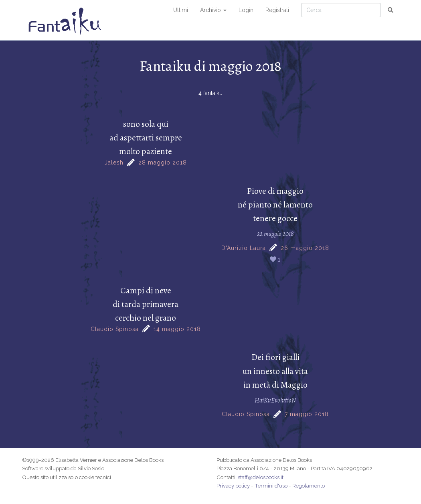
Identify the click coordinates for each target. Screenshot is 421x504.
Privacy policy (233, 486)
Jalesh (114, 163)
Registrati (277, 10)
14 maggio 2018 (177, 329)
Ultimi (181, 10)
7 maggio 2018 (307, 414)
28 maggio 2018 (163, 163)
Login (246, 10)
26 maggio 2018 (305, 248)
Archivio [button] (213, 10)
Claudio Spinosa (115, 329)
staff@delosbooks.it (261, 477)
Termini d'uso (271, 486)
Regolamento (309, 486)
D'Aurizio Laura (244, 248)
